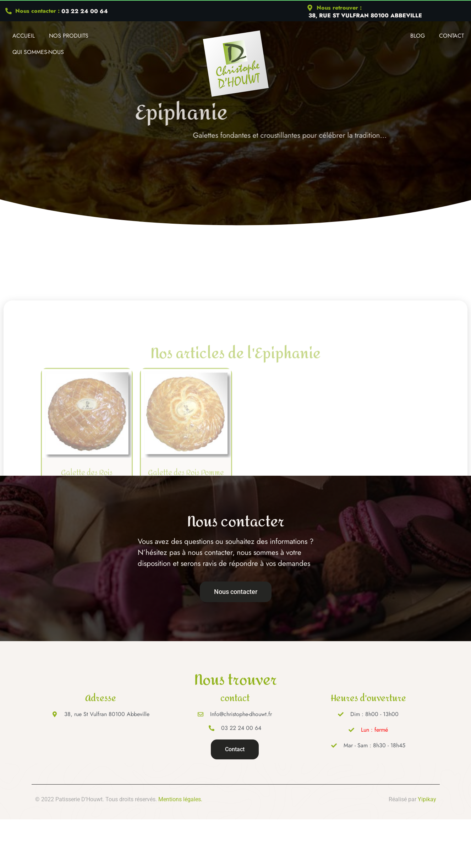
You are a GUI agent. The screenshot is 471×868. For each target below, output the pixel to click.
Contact (451, 36)
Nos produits (69, 36)
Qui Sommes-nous (38, 52)
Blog (418, 36)
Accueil (24, 36)
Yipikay (427, 799)
